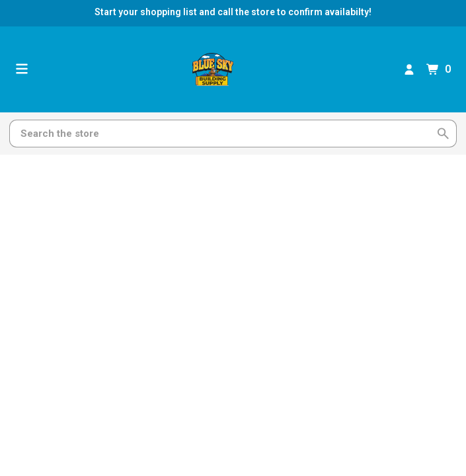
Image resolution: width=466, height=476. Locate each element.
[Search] (225, 134)
